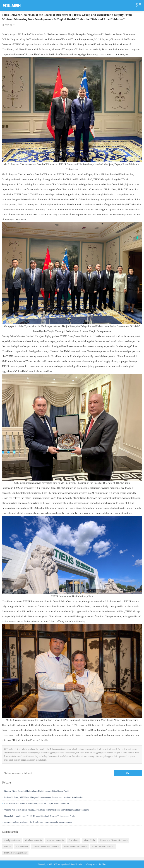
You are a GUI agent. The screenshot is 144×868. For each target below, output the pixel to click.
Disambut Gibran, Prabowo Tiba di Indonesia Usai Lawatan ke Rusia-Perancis (37, 822)
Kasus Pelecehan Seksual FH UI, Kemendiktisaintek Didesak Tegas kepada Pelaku (39, 816)
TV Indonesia (22, 847)
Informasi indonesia (55, 840)
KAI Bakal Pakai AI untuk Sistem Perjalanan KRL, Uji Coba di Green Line (36, 804)
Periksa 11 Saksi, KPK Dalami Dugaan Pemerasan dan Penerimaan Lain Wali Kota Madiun (42, 797)
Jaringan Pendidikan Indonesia (46, 847)
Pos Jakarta (74, 840)
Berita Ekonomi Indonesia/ (75, 847)
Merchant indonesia (33, 840)
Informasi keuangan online (15, 853)
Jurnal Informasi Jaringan (103, 847)
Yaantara (7, 847)
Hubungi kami (91, 864)
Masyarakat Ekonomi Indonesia (114, 840)
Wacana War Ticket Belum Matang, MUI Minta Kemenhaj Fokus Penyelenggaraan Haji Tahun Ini (45, 810)
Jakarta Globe (89, 840)
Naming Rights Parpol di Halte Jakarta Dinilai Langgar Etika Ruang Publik (35, 791)
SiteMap (102, 864)
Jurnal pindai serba (12, 840)
